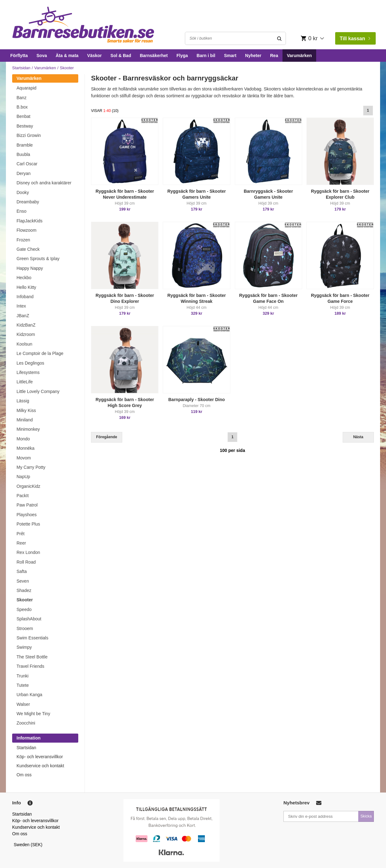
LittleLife (25, 382)
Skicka (366, 816)
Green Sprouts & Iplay (38, 259)
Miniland (25, 420)
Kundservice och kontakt (40, 766)
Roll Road (26, 562)
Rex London (28, 552)
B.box (22, 107)
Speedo (24, 609)
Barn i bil (206, 56)
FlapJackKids (29, 221)
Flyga (182, 56)
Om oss (24, 775)
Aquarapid (27, 88)
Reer (21, 543)
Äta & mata (67, 56)
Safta (22, 571)
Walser (23, 704)
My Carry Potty (31, 467)
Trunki (22, 676)
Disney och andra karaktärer (44, 183)
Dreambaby (28, 202)
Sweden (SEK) (28, 845)
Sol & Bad (121, 56)
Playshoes (27, 515)
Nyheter (253, 56)
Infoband (25, 297)
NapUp (23, 477)
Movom (24, 458)
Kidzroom (26, 334)
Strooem (25, 628)
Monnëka (26, 448)
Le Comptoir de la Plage (40, 353)
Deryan (24, 173)
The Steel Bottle (32, 657)
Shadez (24, 590)
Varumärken (299, 56)
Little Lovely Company (38, 391)
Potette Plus (28, 524)
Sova (42, 56)
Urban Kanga (29, 695)
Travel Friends (30, 666)
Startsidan (21, 68)
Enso (22, 211)
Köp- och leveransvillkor (40, 757)
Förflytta (19, 56)
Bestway (25, 126)
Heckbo (24, 278)
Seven (23, 581)
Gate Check (28, 249)
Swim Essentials (32, 638)
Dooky (23, 192)
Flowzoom (27, 230)
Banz (22, 98)
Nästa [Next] (358, 437)
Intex (21, 306)
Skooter (25, 600)
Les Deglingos (30, 363)
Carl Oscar (27, 164)
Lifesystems (28, 372)
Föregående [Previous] (106, 437)
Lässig (23, 401)
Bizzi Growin (29, 135)
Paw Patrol (27, 505)
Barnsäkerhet (154, 56)
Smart (230, 56)
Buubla (23, 154)
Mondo (23, 439)
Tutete (23, 685)
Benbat (23, 116)
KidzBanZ (26, 325)
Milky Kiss (26, 410)
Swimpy (24, 647)
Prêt (21, 534)
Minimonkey (28, 429)
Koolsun (24, 344)
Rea (274, 56)
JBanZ (23, 316)
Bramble (25, 145)
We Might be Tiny (33, 714)
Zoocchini (26, 723)
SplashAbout (29, 619)
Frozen (23, 240)
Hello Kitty (26, 287)
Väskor (95, 56)
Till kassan (355, 39)
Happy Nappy (30, 268)
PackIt (23, 496)
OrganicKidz (28, 486)
